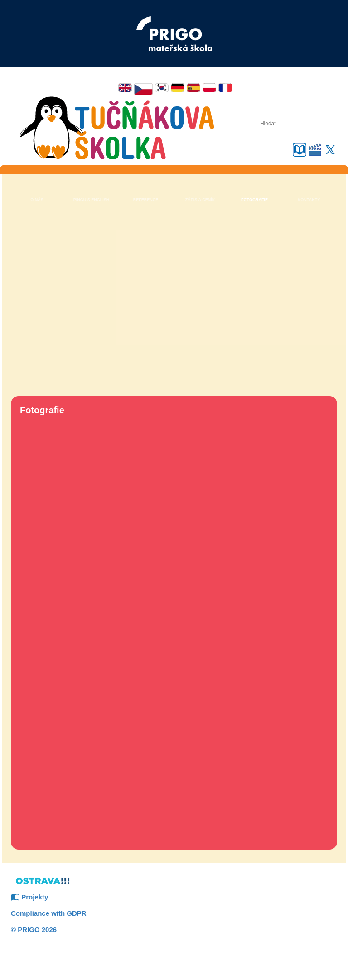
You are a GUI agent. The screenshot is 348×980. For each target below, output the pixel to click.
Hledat (239, 123)
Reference (146, 200)
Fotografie (254, 200)
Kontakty (309, 200)
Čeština (143, 89)
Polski (209, 88)
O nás (37, 200)
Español (193, 88)
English (125, 88)
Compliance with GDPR (49, 913)
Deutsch (178, 88)
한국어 (162, 88)
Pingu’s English (92, 200)
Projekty (29, 897)
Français (225, 88)
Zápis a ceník (200, 200)
